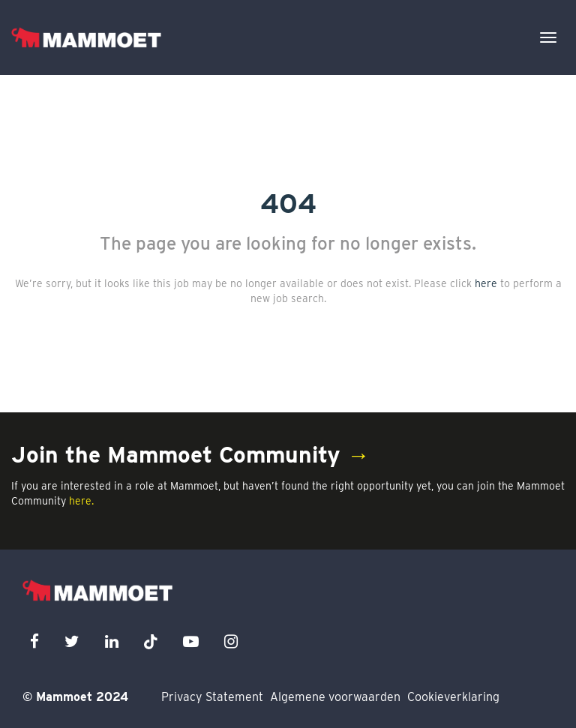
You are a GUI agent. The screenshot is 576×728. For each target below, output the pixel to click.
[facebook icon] (34, 641)
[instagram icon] (231, 641)
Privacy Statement (212, 697)
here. (81, 501)
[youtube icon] (191, 641)
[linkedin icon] (112, 641)
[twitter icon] (72, 641)
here (486, 283)
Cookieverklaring (453, 697)
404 (288, 203)
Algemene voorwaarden (335, 697)
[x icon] (151, 641)
